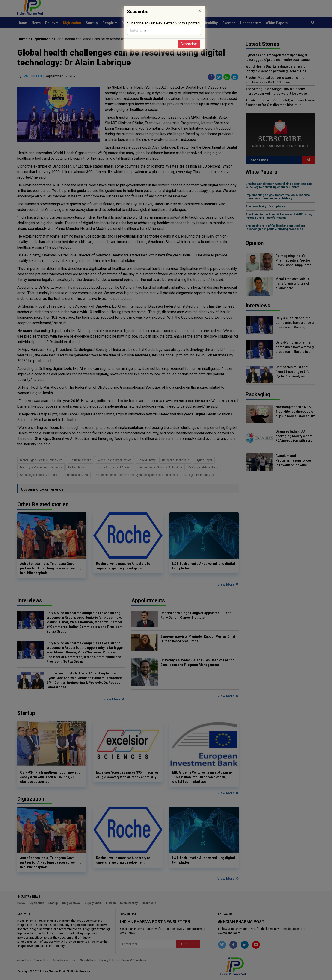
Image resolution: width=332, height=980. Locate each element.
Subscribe (189, 44)
